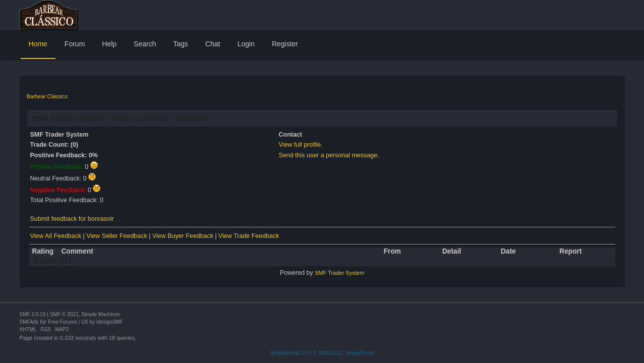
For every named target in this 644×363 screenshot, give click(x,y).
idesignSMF (110, 322)
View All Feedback (56, 236)
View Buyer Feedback (183, 236)
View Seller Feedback (116, 236)
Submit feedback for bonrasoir (72, 219)
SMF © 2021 (64, 314)
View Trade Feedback (249, 236)
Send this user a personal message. (329, 155)
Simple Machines (101, 314)
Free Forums (62, 322)
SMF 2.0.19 (33, 314)
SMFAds (29, 322)
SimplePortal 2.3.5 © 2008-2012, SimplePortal (322, 353)
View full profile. (301, 145)
